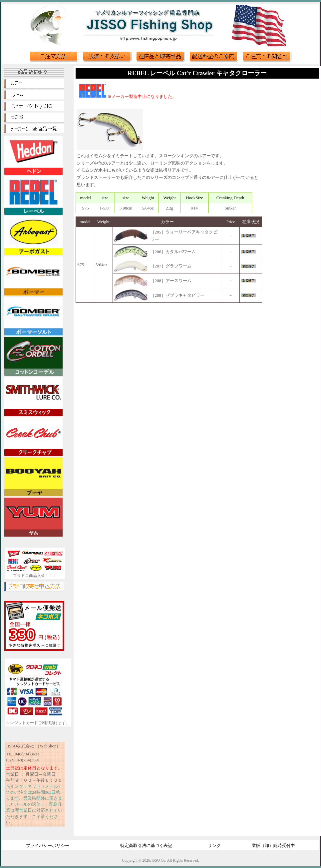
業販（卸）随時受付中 (273, 846)
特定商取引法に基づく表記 (146, 846)
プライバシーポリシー (48, 846)
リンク (214, 846)
